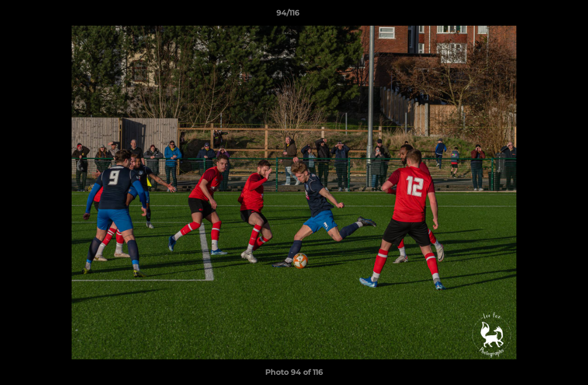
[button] (543, 16)
